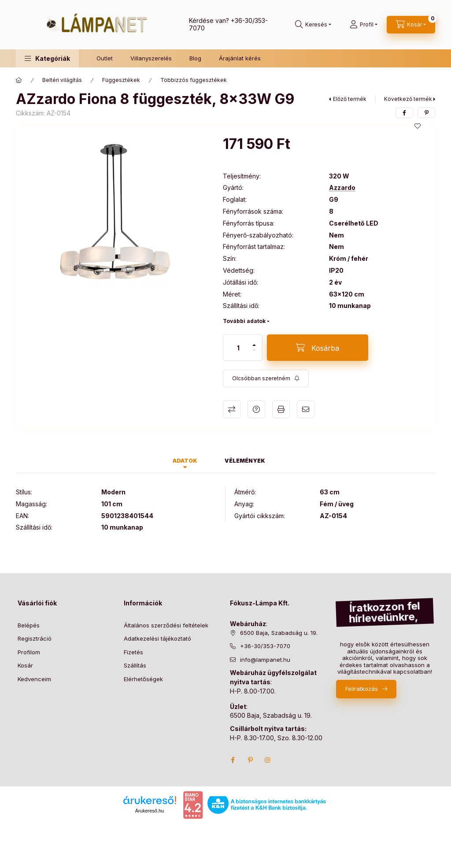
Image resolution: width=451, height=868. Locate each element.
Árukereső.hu (150, 811)
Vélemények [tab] (245, 461)
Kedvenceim (34, 679)
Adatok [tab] (185, 461)
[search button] (313, 25)
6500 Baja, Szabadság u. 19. (279, 633)
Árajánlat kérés (240, 58)
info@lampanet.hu (265, 660)
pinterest (250, 760)
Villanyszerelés (151, 58)
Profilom (29, 652)
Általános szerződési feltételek (166, 625)
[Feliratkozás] (266, 378)
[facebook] (404, 113)
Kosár (25, 665)
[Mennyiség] (238, 348)
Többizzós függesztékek (194, 80)
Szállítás (135, 665)
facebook (233, 760)
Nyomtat (281, 409)
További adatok (244, 321)
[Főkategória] (19, 80)
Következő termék (408, 99)
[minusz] (254, 350)
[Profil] (364, 25)
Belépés (29, 625)
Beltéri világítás (62, 80)
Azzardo (342, 188)
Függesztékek (121, 80)
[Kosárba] (318, 348)
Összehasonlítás (232, 409)
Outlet (105, 58)
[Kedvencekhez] (418, 126)
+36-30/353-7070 (265, 646)
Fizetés (133, 652)
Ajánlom (306, 409)
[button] (47, 58)
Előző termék (350, 99)
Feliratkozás (362, 689)
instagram (268, 760)
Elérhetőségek (143, 679)
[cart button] (411, 25)
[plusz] (254, 345)
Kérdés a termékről (256, 409)
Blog (195, 58)
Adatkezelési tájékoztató (157, 638)
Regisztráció (35, 638)
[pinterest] (426, 113)
